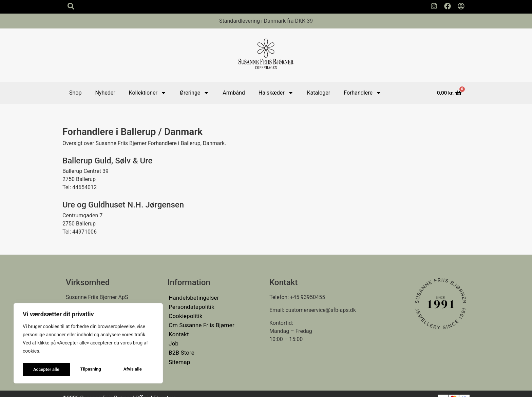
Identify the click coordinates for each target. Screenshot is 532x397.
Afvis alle (85, 370)
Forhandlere (363, 93)
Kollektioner (148, 93)
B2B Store (180, 346)
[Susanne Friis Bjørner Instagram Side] (434, 6)
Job (173, 338)
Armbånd (234, 93)
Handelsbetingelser (192, 297)
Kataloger (319, 93)
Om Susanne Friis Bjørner (199, 322)
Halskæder (276, 93)
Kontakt (178, 330)
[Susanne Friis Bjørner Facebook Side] (448, 6)
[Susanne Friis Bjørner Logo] (266, 55)
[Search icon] (71, 6)
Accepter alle (130, 370)
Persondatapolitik (190, 305)
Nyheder (105, 93)
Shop (75, 93)
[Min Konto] (461, 6)
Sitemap (179, 354)
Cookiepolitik (184, 313)
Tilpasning (43, 370)
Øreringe (194, 93)
